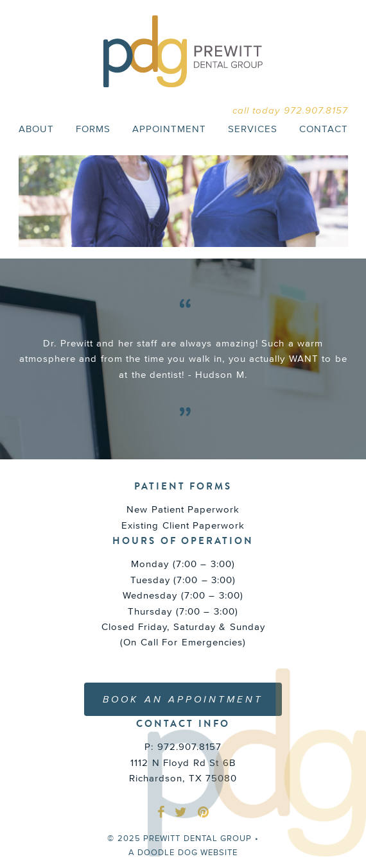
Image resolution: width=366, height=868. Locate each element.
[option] (183, 359)
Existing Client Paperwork (183, 525)
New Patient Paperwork (183, 509)
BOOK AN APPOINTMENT (183, 699)
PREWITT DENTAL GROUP (183, 51)
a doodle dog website (183, 852)
